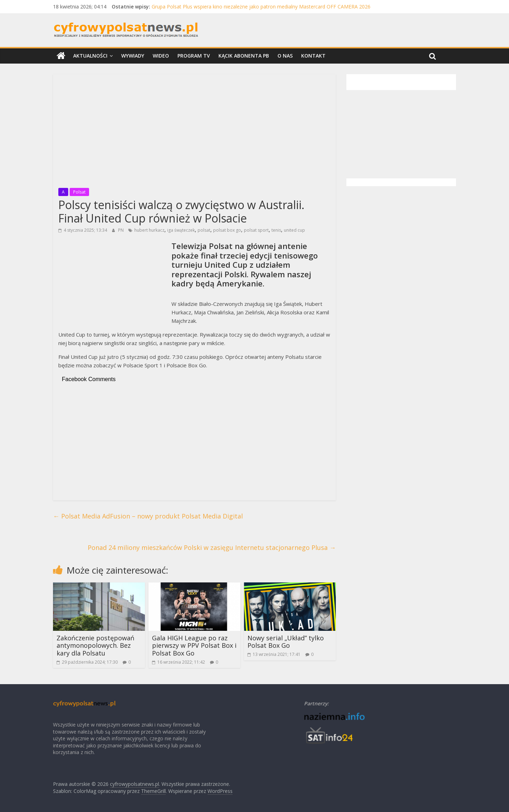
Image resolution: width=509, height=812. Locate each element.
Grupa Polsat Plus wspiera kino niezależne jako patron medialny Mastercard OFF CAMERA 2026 (261, 7)
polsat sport (256, 230)
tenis (276, 230)
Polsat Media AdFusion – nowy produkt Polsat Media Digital (148, 516)
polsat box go (227, 230)
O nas (285, 56)
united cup (294, 230)
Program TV (194, 56)
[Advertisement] (194, 129)
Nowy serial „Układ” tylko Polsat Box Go (286, 642)
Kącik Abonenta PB (244, 56)
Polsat (79, 192)
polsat (204, 230)
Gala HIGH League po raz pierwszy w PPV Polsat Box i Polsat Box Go (194, 645)
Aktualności (90, 56)
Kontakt (313, 56)
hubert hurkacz (149, 230)
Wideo (161, 56)
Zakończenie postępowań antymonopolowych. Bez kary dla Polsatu (95, 645)
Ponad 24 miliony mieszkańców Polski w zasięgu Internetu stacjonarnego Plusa (212, 547)
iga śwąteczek (181, 230)
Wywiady (133, 56)
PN (121, 230)
